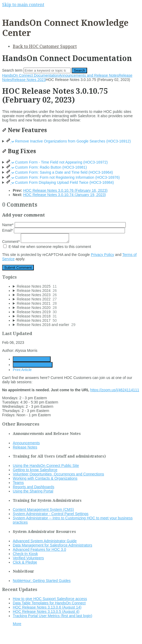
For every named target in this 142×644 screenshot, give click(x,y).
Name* (64, 225)
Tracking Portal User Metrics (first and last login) (52, 616)
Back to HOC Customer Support (45, 46)
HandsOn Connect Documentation (31, 75)
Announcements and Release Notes (89, 75)
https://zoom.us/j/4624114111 (115, 390)
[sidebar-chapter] (76, 286)
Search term (12, 70)
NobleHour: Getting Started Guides (42, 581)
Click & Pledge (25, 562)
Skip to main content (23, 5)
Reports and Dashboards (34, 487)
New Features (25, 130)
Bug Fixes (19, 151)
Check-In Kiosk (25, 554)
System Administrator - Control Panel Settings (51, 514)
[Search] (47, 70)
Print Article (22, 370)
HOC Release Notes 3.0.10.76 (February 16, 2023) (65, 190)
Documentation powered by (28, 637)
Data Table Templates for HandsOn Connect (49, 603)
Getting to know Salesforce (35, 470)
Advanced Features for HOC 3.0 (39, 549)
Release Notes (25, 447)
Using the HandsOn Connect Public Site (46, 466)
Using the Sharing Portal (33, 491)
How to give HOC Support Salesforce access (50, 599)
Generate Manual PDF (33, 365)
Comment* (36, 242)
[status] (71, 116)
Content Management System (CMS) (43, 510)
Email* (64, 230)
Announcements (26, 443)
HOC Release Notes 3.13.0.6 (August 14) (47, 607)
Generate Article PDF (32, 359)
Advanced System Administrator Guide (45, 541)
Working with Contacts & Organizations (45, 478)
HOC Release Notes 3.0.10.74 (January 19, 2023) (65, 195)
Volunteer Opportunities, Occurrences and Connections (58, 474)
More (17, 624)
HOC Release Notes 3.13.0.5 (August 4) (46, 612)
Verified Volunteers (28, 558)
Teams (18, 483)
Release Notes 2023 (29, 80)
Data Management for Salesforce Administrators (52, 545)
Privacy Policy (102, 255)
